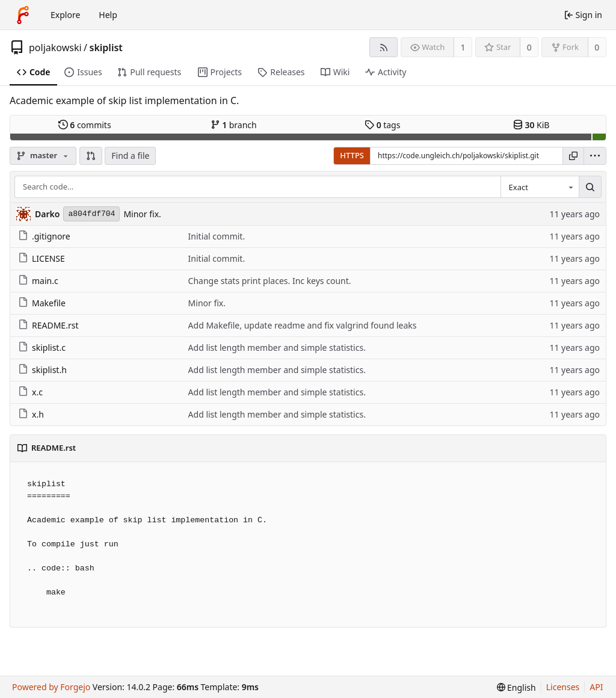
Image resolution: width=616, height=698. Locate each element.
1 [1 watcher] (463, 47)
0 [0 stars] (529, 47)
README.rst (48, 325)
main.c (38, 281)
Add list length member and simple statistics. (277, 347)
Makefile (42, 303)
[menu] (595, 156)
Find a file (130, 156)
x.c (30, 392)
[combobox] (540, 187)
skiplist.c (42, 347)
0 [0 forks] (597, 47)
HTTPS (352, 155)
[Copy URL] (573, 156)
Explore (65, 15)
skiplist (106, 48)
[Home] (23, 15)
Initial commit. (217, 236)
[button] (91, 156)
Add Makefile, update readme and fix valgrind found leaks (303, 325)
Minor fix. (142, 214)
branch (234, 125)
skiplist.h (42, 370)
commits (85, 125)
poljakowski (55, 48)
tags (382, 125)
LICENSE (42, 258)
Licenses (563, 687)
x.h (31, 414)
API (596, 687)
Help (108, 15)
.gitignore (44, 236)
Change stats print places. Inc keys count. (270, 281)
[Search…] (590, 187)
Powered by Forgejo (51, 687)
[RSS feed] (383, 47)
